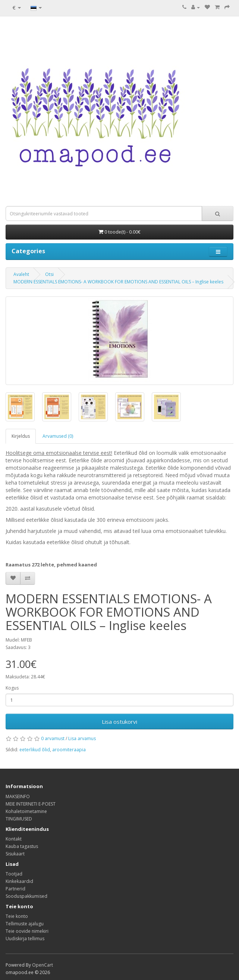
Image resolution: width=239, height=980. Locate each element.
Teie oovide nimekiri (27, 931)
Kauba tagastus (22, 846)
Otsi (49, 274)
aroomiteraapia (69, 750)
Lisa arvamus (82, 738)
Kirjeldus (21, 436)
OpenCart (43, 965)
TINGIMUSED (19, 819)
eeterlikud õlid (35, 750)
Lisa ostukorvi (119, 722)
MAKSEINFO (18, 796)
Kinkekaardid (19, 881)
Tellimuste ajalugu (25, 924)
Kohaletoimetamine (26, 811)
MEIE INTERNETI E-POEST (31, 804)
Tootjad (14, 874)
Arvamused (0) (58, 436)
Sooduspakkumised (26, 896)
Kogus (12, 688)
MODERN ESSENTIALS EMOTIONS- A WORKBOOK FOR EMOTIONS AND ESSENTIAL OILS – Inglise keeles (118, 282)
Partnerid (15, 889)
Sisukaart (15, 854)
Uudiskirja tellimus (25, 939)
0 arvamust (53, 738)
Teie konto (17, 916)
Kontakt (14, 839)
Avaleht (21, 274)
